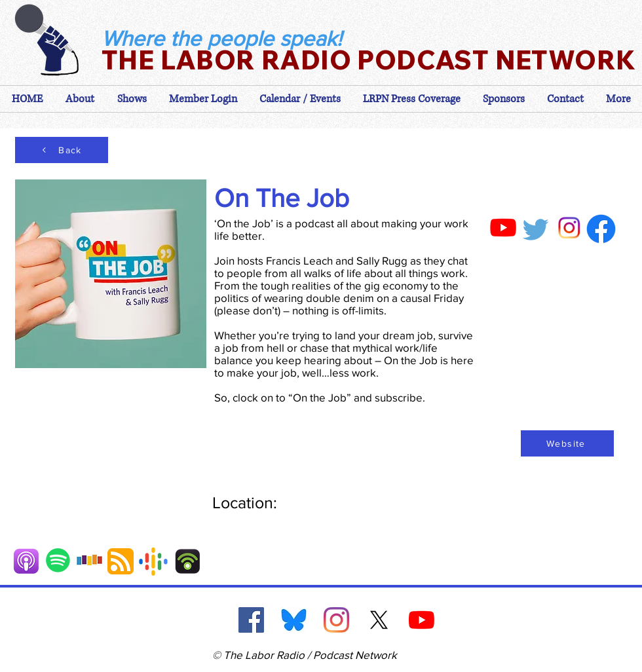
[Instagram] (336, 620)
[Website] (567, 443)
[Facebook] (251, 620)
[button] (203, 99)
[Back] (62, 150)
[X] (379, 620)
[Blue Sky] (294, 620)
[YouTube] (422, 620)
